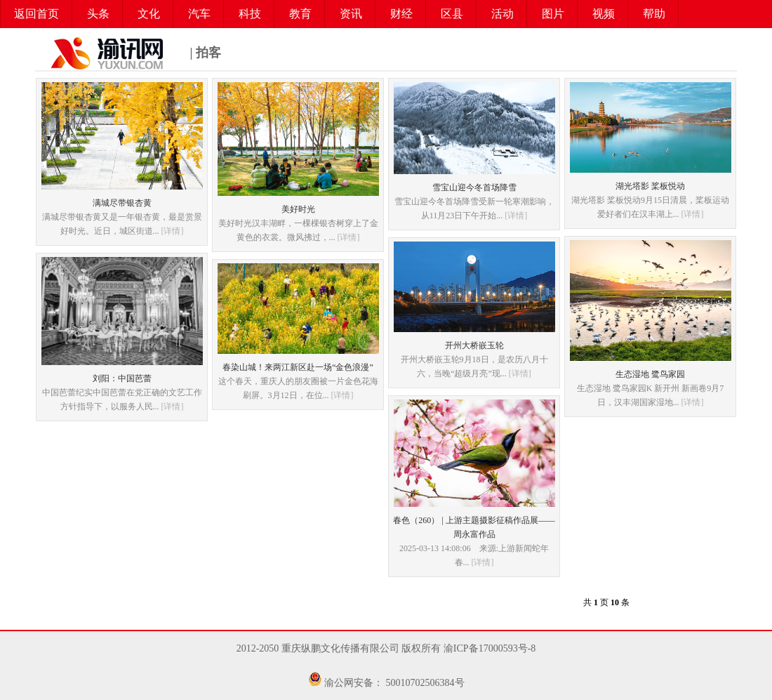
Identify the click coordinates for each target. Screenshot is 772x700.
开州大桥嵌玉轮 (474, 345)
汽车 (199, 14)
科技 (250, 14)
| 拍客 (128, 54)
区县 (452, 14)
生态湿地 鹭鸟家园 (650, 374)
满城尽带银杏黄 (122, 203)
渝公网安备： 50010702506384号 (394, 683)
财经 (401, 14)
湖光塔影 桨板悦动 (650, 186)
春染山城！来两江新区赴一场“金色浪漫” (298, 367)
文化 (149, 14)
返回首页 (36, 14)
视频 (604, 14)
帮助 (654, 14)
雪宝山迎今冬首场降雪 (474, 187)
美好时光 (298, 209)
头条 (98, 14)
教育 (300, 14)
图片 (553, 14)
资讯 (351, 14)
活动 (503, 14)
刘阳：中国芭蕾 (122, 378)
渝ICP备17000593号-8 (490, 648)
